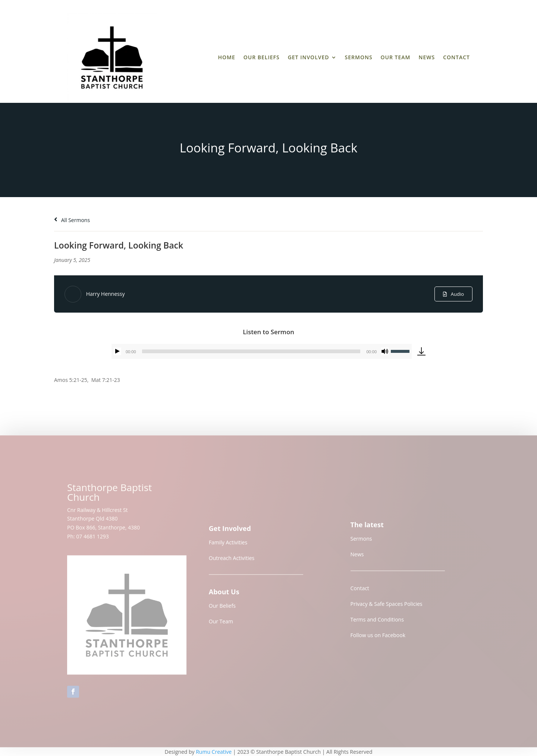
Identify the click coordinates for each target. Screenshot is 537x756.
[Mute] (385, 351)
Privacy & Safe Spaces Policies (387, 607)
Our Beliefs (262, 57)
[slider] (251, 351)
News (427, 57)
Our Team (396, 57)
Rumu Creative (214, 752)
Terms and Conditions (377, 623)
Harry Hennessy (106, 294)
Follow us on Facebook (378, 638)
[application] (262, 351)
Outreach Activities (232, 561)
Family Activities (228, 545)
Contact (456, 57)
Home (226, 57)
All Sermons (72, 220)
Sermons (359, 57)
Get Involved (309, 57)
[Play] (117, 351)
